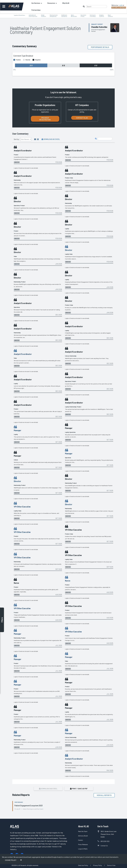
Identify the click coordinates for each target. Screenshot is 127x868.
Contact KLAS (82, 118)
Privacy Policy (97, 865)
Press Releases (83, 844)
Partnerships (36, 10)
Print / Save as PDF (79, 789)
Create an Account (24, 168)
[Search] (96, 7)
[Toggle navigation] (4, 7)
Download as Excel (51, 139)
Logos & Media (83, 849)
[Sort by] (26, 139)
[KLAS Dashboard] (17, 7)
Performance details (100, 47)
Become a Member (119, 8)
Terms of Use (111, 865)
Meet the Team (83, 831)
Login (15, 168)
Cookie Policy (11, 860)
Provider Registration (45, 119)
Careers (81, 840)
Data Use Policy (83, 865)
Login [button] (121, 5)
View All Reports (104, 795)
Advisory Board (83, 836)
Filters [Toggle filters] (2, 620)
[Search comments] (105, 139)
